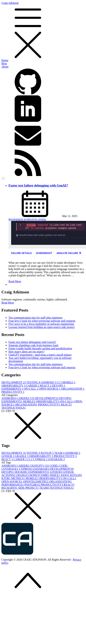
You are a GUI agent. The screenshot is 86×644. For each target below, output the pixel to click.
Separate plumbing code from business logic (34, 345)
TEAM (60, 453)
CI (60, 382)
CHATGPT (37, 466)
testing (42, 219)
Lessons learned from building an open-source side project (42, 327)
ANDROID (49, 382)
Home (5, 60)
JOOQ (65, 475)
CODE (55, 466)
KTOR (6, 478)
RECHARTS (10, 488)
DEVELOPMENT (14, 382)
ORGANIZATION (73, 389)
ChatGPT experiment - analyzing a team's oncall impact (40, 355)
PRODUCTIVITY (13, 392)
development (16, 219)
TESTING (34, 382)
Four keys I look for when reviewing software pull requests (42, 321)
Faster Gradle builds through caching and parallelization (40, 348)
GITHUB (8, 456)
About (5, 67)
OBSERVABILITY (14, 386)
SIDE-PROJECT (29, 488)
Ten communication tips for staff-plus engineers (36, 318)
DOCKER (21, 472)
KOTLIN (48, 453)
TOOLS (20, 408)
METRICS (18, 478)
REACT (46, 386)
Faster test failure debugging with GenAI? (38, 185)
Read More (15, 281)
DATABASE (57, 459)
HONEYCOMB (39, 475)
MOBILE (69, 382)
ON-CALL (31, 389)
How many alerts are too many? (26, 352)
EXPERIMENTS (13, 389)
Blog (4, 63)
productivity (31, 219)
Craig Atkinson (43, 30)
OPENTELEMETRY (36, 481)
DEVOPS (58, 386)
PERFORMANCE (13, 485)
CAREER (33, 386)
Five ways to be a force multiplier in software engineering (41, 324)
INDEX (55, 475)
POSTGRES (32, 485)
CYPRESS (41, 459)
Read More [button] (8, 303)
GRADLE (22, 456)
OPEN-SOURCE (50, 389)
